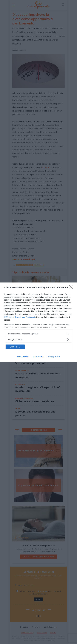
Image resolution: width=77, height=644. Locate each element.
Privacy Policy (54, 356)
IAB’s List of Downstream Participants (20, 317)
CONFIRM (15, 347)
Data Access (38, 356)
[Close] (72, 288)
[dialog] (38, 322)
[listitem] (38, 334)
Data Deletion (23, 356)
